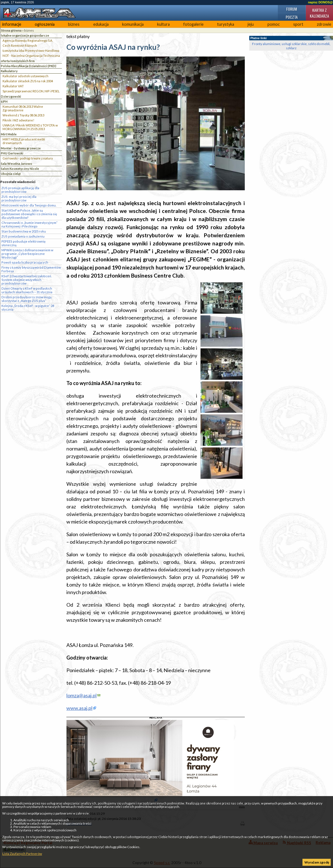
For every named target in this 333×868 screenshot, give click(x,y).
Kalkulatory (9, 71)
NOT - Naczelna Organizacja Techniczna (31, 56)
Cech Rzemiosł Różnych (20, 45)
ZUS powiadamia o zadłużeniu (23, 236)
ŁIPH (4, 101)
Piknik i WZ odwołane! (18, 120)
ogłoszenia (45, 24)
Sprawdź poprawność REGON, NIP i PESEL (31, 91)
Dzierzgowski (11, 96)
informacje (12, 24)
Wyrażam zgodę (317, 862)
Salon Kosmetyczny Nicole (20, 169)
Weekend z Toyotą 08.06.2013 (23, 115)
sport (298, 24)
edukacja (101, 24)
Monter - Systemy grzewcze (21, 148)
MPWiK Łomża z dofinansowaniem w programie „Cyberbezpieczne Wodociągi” (27, 254)
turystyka (226, 24)
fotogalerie (193, 24)
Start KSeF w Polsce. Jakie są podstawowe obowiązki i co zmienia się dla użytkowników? (29, 214)
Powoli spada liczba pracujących (25, 262)
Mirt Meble (9, 134)
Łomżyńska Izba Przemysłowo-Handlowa (31, 51)
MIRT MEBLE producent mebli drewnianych (24, 141)
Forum (292, 9)
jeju (251, 24)
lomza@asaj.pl (81, 695)
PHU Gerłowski (12, 153)
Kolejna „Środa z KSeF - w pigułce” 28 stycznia (28, 308)
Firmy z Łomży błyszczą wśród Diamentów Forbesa (31, 269)
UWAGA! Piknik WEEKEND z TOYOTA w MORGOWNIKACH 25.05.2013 (30, 127)
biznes (74, 24)
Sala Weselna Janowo (17, 164)
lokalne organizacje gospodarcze (25, 35)
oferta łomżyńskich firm (18, 61)
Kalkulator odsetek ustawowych (25, 76)
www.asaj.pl (79, 708)
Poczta (292, 17)
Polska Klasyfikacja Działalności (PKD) (29, 66)
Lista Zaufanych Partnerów (22, 854)
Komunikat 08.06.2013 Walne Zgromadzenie (23, 108)
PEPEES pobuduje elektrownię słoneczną (24, 243)
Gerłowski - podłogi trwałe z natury (28, 158)
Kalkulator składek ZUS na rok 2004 (28, 81)
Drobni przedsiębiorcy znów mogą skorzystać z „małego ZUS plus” (26, 299)
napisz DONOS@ (320, 2)
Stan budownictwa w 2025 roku (24, 231)
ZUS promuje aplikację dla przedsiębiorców (20, 190)
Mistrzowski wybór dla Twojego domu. (29, 205)
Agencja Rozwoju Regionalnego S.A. (28, 40)
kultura (163, 24)
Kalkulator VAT (13, 86)
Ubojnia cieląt (11, 174)
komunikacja (133, 24)
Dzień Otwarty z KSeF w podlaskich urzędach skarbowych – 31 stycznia (27, 290)
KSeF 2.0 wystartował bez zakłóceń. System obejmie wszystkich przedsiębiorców (26, 280)
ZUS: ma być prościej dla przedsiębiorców (19, 198)
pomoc (274, 24)
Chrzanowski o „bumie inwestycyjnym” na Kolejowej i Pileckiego (29, 224)
